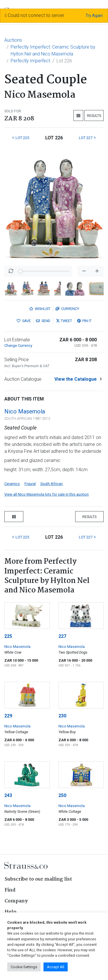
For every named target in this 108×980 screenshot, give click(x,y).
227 (62, 636)
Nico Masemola (25, 411)
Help (11, 912)
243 (8, 795)
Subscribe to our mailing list (38, 879)
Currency (67, 309)
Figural (30, 484)
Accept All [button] (56, 967)
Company (16, 901)
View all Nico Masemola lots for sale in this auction (47, 494)
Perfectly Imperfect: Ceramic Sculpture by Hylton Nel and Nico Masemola (53, 50)
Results (94, 116)
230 (62, 716)
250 (62, 795)
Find (10, 890)
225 (8, 636)
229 (8, 716)
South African (52, 484)
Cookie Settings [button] (24, 967)
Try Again (94, 16)
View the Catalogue (76, 379)
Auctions (13, 40)
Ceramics (12, 484)
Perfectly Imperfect (30, 61)
